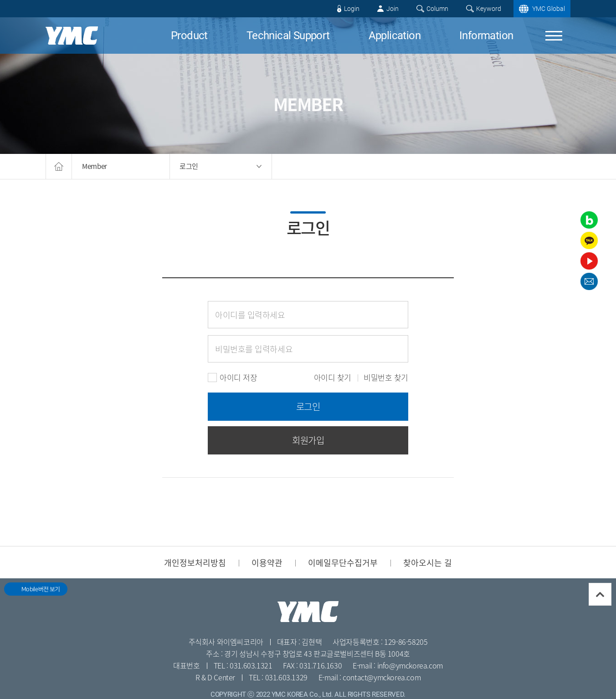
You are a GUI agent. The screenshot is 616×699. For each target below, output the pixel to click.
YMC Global (549, 9)
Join (393, 9)
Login (352, 9)
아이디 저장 (232, 378)
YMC (72, 36)
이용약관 (267, 562)
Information (486, 36)
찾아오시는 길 (428, 562)
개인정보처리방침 (195, 562)
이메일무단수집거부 (343, 562)
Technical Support (288, 36)
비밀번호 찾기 (386, 378)
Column (437, 9)
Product (189, 36)
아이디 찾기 (333, 378)
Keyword (489, 9)
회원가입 (308, 440)
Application (395, 36)
